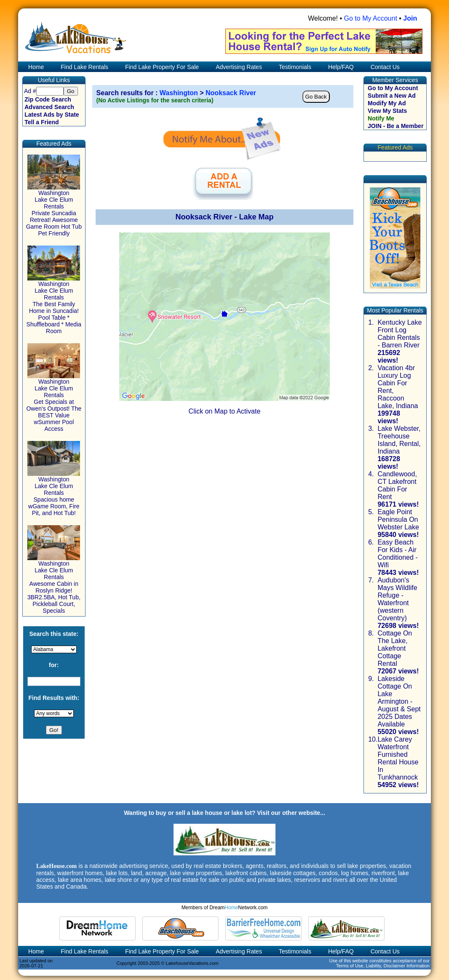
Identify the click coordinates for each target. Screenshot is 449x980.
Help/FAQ (341, 67)
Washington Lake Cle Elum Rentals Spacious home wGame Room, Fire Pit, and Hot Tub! (54, 493)
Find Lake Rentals (84, 67)
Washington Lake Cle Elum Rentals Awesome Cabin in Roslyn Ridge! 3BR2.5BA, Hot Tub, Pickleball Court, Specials (54, 584)
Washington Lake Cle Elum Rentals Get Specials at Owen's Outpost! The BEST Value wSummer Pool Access (54, 402)
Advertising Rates (239, 67)
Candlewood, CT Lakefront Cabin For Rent (397, 485)
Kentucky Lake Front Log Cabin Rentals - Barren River (400, 334)
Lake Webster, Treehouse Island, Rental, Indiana (399, 440)
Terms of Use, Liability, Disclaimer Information (383, 966)
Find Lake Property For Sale (162, 67)
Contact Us (385, 67)
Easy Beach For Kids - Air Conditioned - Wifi (397, 554)
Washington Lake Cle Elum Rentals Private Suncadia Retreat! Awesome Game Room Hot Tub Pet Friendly (54, 210)
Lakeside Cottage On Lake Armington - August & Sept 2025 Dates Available (399, 701)
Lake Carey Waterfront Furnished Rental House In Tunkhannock (398, 758)
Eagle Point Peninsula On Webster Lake (398, 519)
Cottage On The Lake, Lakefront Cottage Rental (395, 648)
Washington (179, 93)
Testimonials (295, 67)
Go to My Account (371, 18)
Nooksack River (231, 93)
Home (35, 67)
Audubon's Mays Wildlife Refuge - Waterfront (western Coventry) (397, 599)
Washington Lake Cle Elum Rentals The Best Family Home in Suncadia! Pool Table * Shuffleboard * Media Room (54, 305)
